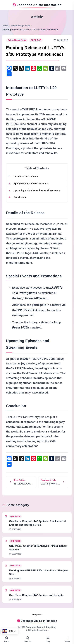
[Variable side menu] (68, 639)
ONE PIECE (36, 40)
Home (5, 26)
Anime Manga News (20, 26)
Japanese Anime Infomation (37, 5)
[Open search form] (28, 639)
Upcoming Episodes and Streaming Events (37, 190)
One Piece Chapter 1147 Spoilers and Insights (36, 595)
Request (37, 615)
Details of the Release (26, 177)
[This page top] (48, 639)
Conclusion (20, 197)
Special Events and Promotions (31, 184)
